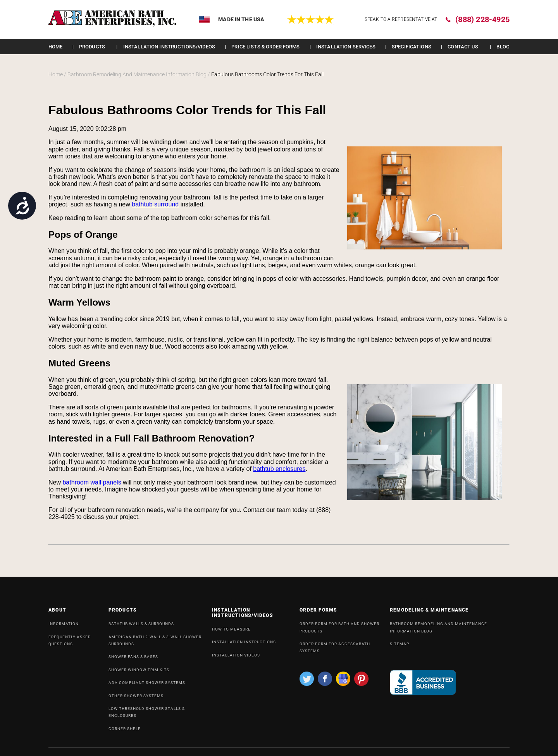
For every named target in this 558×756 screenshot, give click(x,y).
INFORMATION (64, 627)
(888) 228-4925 (482, 19)
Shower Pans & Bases (133, 660)
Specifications (412, 47)
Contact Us (463, 47)
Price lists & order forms (265, 47)
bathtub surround (155, 204)
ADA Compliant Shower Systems (147, 686)
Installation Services (346, 47)
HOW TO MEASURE (231, 632)
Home (56, 47)
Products (92, 47)
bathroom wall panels (92, 482)
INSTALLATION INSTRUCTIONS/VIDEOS (169, 47)
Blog (503, 47)
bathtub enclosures (279, 469)
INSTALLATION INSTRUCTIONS (244, 645)
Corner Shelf (125, 732)
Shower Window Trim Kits (139, 673)
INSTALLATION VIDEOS (236, 658)
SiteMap (400, 647)
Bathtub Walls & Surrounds (141, 627)
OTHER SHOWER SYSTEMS (136, 699)
